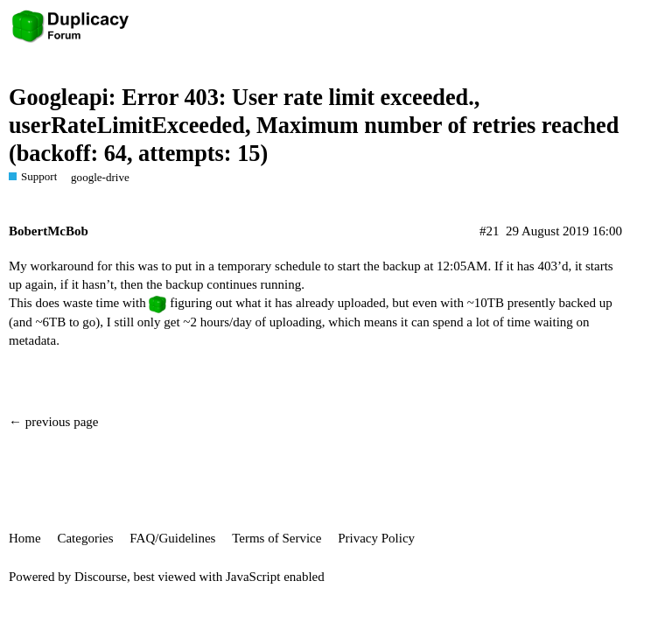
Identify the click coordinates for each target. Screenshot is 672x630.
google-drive (100, 177)
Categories (85, 538)
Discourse (101, 577)
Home (25, 538)
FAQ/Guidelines (172, 538)
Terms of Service (276, 538)
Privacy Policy (376, 538)
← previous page (53, 422)
